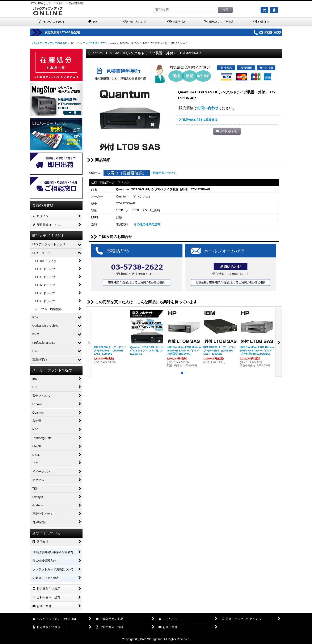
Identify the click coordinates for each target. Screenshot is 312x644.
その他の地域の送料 (147, 224)
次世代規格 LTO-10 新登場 (74, 32)
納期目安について (164, 173)
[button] (89, 342)
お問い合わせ (208, 108)
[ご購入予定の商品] (264, 10)
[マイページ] (274, 10)
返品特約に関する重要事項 (198, 120)
